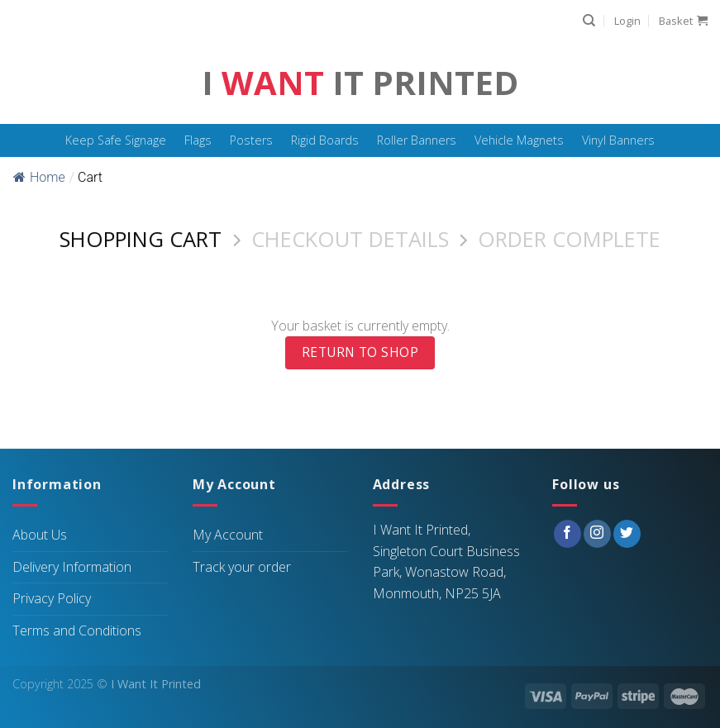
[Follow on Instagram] (597, 534)
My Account (228, 535)
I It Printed (360, 83)
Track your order (242, 567)
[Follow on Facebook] (567, 534)
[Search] (589, 21)
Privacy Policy (52, 598)
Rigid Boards (325, 140)
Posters (251, 140)
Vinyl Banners (618, 140)
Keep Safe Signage (116, 140)
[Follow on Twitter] (627, 534)
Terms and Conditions (77, 630)
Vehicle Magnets (519, 140)
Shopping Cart (141, 240)
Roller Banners (417, 140)
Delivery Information (72, 567)
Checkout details (350, 240)
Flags (198, 140)
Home (39, 177)
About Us (40, 535)
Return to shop (360, 352)
